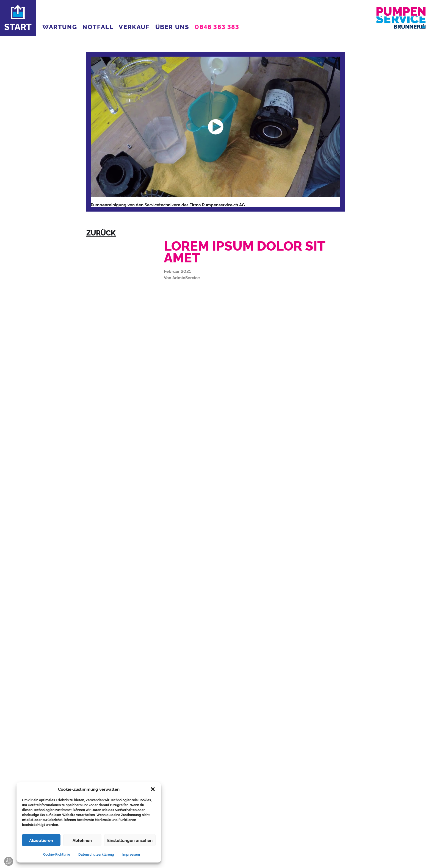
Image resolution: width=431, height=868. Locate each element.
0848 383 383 (217, 27)
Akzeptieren (41, 840)
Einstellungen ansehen (130, 840)
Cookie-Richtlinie (57, 854)
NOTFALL (98, 27)
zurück (101, 232)
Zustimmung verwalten (9, 861)
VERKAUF (134, 27)
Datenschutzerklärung (96, 854)
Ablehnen (82, 840)
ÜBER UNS (172, 27)
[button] (153, 789)
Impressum (131, 854)
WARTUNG (60, 27)
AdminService (186, 277)
